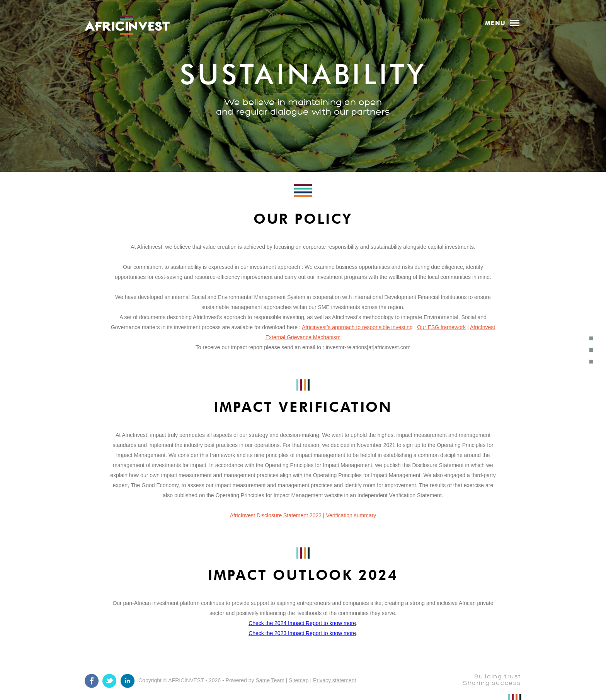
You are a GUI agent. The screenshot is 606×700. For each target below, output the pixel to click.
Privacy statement (334, 680)
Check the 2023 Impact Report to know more (302, 633)
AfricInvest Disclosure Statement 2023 (276, 515)
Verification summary (351, 515)
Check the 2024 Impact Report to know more (302, 623)
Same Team (270, 680)
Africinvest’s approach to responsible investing (357, 327)
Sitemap (299, 680)
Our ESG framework (441, 327)
